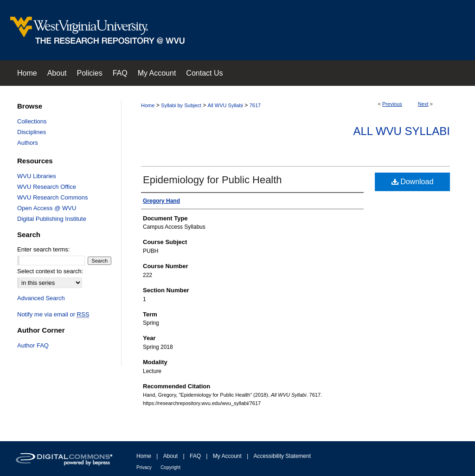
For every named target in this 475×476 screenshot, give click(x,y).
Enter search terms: (43, 249)
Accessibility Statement (282, 456)
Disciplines (32, 132)
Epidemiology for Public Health (212, 180)
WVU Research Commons (52, 197)
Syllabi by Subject (181, 105)
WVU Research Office (47, 187)
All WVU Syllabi (225, 105)
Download (413, 182)
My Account (227, 456)
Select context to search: (50, 271)
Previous (392, 104)
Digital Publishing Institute (52, 219)
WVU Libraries (37, 176)
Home (148, 105)
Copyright (170, 467)
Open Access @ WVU (47, 208)
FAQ (195, 456)
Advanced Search (41, 298)
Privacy (144, 467)
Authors (28, 143)
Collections (32, 121)
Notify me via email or (53, 314)
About (170, 456)
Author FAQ (33, 345)
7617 (255, 105)
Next (423, 104)
